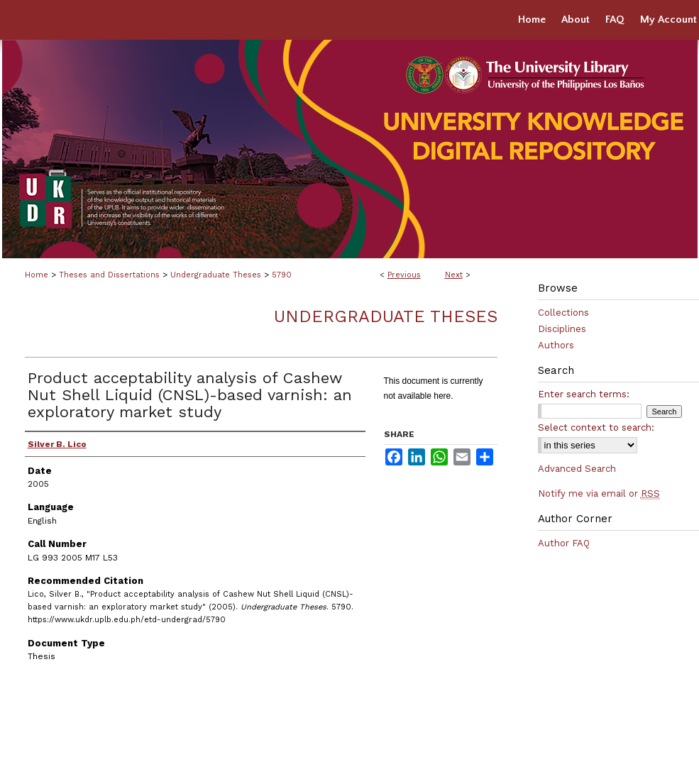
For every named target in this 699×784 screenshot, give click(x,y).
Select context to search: (596, 427)
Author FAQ (564, 543)
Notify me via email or (599, 493)
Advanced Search (577, 469)
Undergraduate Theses (216, 275)
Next (454, 275)
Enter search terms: (584, 394)
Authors (556, 345)
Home (37, 275)
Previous (404, 275)
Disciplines (562, 329)
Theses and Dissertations (109, 275)
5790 (282, 275)
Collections (563, 313)
